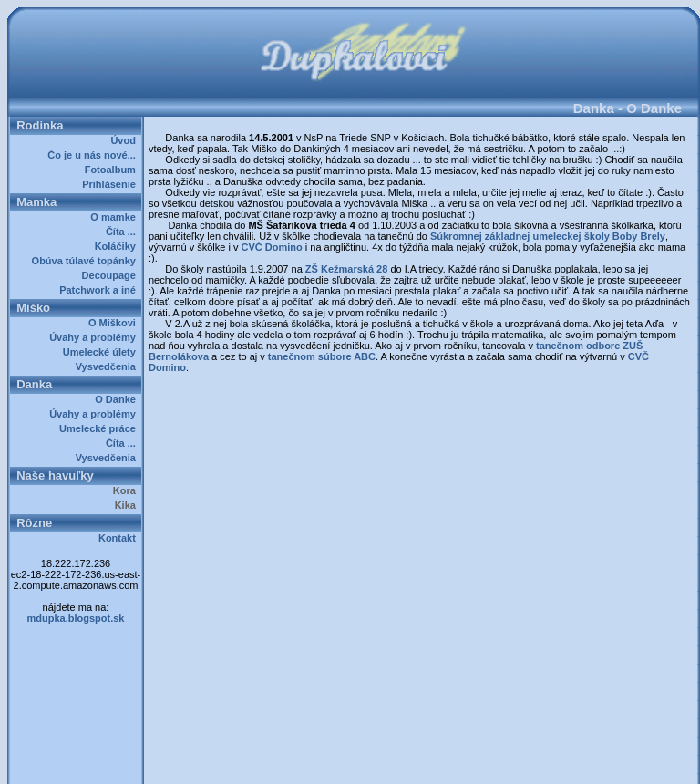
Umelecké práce (100, 428)
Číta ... (124, 232)
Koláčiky (118, 246)
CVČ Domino (271, 247)
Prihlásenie (112, 184)
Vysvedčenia (108, 366)
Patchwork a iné (100, 290)
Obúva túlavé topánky (87, 261)
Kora (127, 490)
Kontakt (120, 538)
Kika (128, 505)
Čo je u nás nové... (94, 155)
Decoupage (112, 275)
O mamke (116, 217)
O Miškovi (115, 323)
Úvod (126, 140)
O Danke (118, 399)
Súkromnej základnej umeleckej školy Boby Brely (548, 236)
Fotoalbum (113, 170)
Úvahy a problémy (95, 337)
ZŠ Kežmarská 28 (347, 269)
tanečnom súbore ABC (322, 356)
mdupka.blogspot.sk (76, 618)
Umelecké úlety (102, 352)
